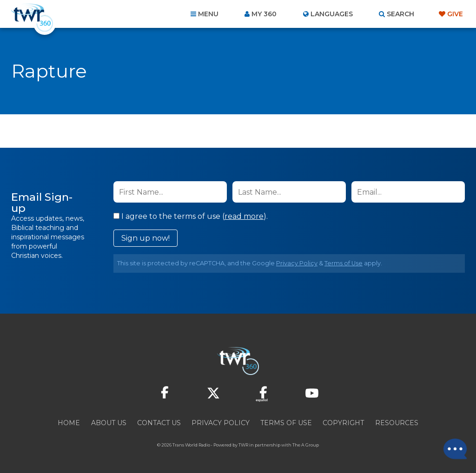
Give (455, 14)
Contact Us (159, 423)
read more (244, 216)
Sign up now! (145, 238)
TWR (243, 445)
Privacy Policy (297, 263)
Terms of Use (344, 263)
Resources (397, 423)
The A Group (306, 445)
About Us (109, 423)
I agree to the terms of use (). (191, 216)
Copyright (343, 423)
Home (69, 423)
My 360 (264, 14)
